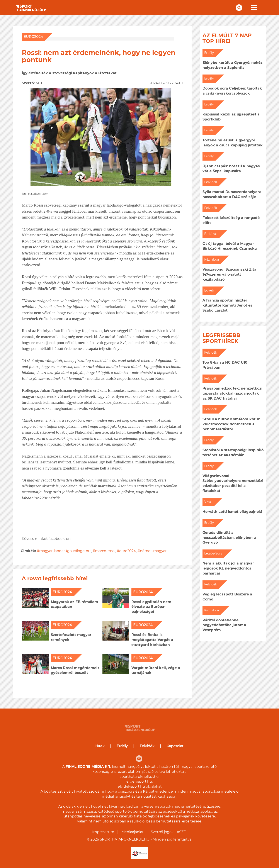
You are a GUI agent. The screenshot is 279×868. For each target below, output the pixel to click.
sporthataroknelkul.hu (139, 777)
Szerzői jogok (162, 832)
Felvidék (147, 746)
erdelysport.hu (139, 781)
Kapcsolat (175, 746)
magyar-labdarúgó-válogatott (65, 551)
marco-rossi (105, 551)
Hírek (100, 746)
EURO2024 (33, 37)
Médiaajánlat (133, 832)
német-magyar (153, 551)
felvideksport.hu (131, 786)
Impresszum (103, 832)
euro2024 (128, 551)
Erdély (122, 746)
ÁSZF (181, 832)
